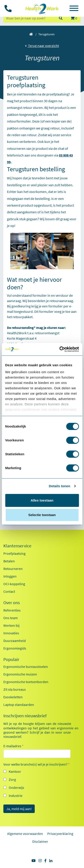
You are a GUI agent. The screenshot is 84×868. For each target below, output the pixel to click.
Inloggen (10, 576)
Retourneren (13, 569)
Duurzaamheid (15, 641)
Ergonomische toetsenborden (26, 682)
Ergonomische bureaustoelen (26, 667)
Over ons (12, 603)
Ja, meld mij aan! (19, 809)
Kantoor (15, 771)
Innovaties (11, 633)
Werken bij (11, 625)
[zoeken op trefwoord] (29, 18)
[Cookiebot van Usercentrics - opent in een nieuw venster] (60, 349)
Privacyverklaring (60, 834)
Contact (9, 591)
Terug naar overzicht (42, 46)
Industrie (16, 796)
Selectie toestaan (42, 515)
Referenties (12, 610)
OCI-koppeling (14, 584)
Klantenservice (17, 546)
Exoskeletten (13, 697)
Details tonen (59, 486)
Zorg (12, 779)
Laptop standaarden (19, 705)
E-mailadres (13, 746)
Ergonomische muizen (20, 674)
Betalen (9, 561)
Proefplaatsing (14, 553)
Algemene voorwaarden (25, 834)
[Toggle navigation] (74, 9)
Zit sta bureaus (15, 689)
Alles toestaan (42, 500)
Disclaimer (40, 841)
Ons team (11, 618)
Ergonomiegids (15, 648)
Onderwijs (16, 788)
